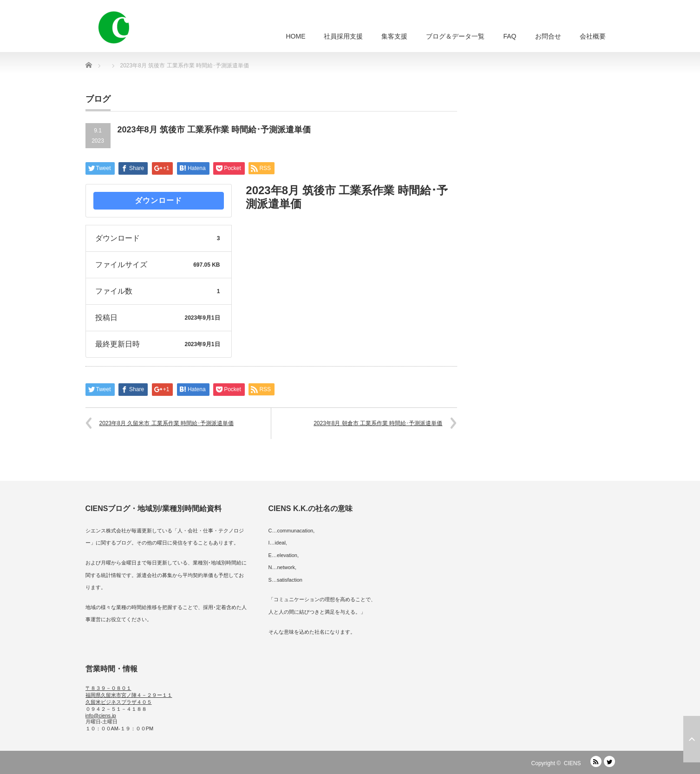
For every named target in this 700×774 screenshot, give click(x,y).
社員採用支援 (343, 36)
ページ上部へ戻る (692, 739)
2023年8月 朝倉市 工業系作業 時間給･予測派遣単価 (378, 423)
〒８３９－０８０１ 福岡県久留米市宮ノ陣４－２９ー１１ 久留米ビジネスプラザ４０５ (129, 695)
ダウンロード (158, 200)
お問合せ (548, 36)
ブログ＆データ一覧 (455, 36)
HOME (295, 36)
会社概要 (593, 36)
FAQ (510, 36)
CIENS (572, 763)
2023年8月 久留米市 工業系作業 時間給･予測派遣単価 (167, 423)
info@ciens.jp (101, 715)
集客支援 (394, 36)
